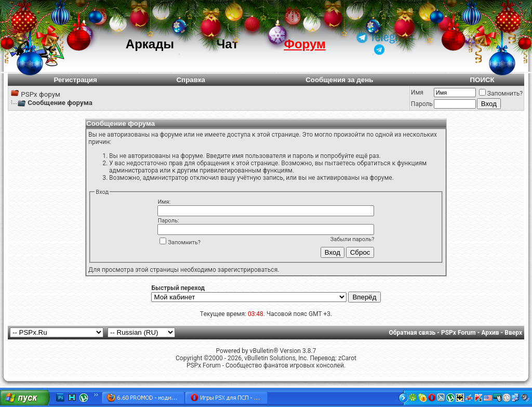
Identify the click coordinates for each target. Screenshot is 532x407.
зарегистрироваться (248, 270)
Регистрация (75, 80)
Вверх (513, 333)
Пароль (422, 104)
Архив (490, 333)
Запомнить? (501, 94)
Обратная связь (413, 333)
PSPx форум (41, 94)
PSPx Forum (458, 333)
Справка (191, 80)
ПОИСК (482, 80)
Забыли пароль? (353, 239)
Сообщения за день (339, 80)
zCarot (347, 358)
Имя (417, 93)
